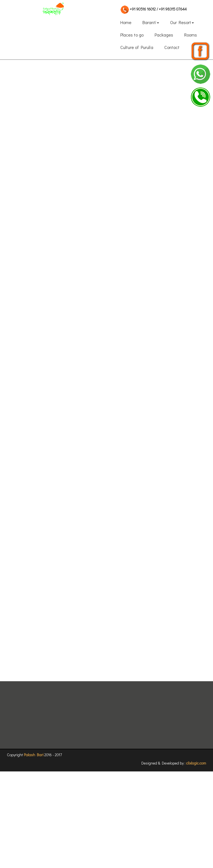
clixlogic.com (196, 763)
